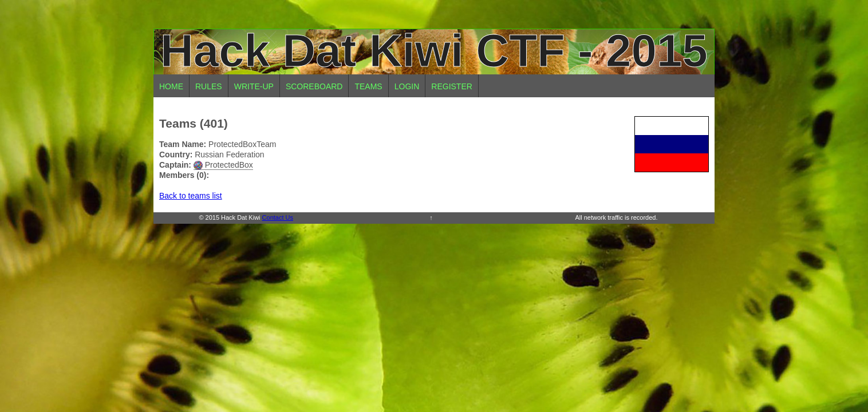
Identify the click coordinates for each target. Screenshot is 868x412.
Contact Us (278, 217)
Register (452, 86)
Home (171, 86)
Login (407, 86)
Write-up (254, 86)
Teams (368, 86)
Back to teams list (191, 196)
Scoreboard (314, 86)
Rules (209, 86)
